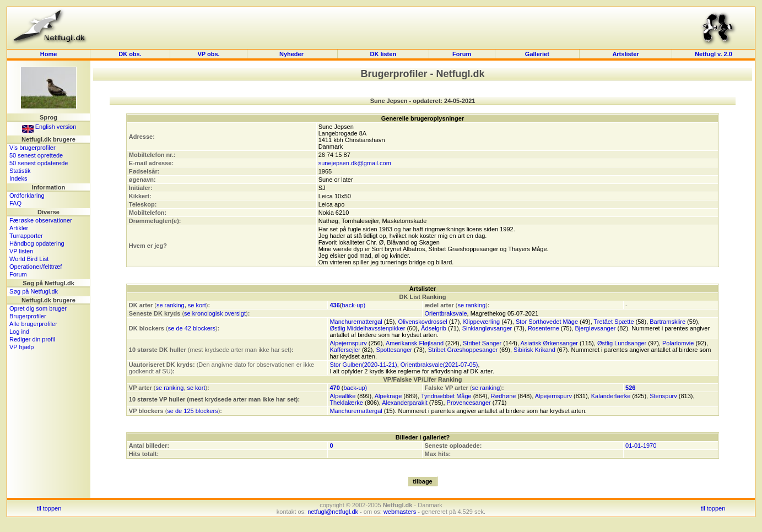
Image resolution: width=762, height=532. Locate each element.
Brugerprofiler (28, 316)
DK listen (383, 54)
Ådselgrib (434, 328)
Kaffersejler (345, 350)
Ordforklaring (27, 196)
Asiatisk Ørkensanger (549, 343)
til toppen (49, 508)
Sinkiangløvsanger (487, 328)
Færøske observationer (41, 220)
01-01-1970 (641, 446)
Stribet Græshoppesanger (463, 350)
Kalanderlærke (611, 396)
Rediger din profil (32, 339)
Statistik (20, 171)
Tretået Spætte (614, 322)
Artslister (625, 54)
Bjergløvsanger (596, 328)
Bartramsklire (668, 322)
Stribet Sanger (482, 343)
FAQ (15, 203)
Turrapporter (26, 236)
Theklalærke (346, 403)
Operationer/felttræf (36, 267)
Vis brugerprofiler (33, 148)
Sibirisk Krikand (534, 350)
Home (49, 54)
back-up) (353, 305)
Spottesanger (394, 350)
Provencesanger (469, 403)
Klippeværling (482, 322)
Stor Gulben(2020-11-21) (363, 365)
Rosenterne (544, 328)
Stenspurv (663, 396)
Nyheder (292, 54)
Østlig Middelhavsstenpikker (367, 328)
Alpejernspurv (348, 343)
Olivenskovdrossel (423, 322)
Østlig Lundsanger (622, 343)
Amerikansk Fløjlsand (415, 343)
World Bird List (29, 259)
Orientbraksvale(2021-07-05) (439, 365)
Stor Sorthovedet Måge (547, 322)
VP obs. (208, 54)
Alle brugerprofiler (33, 324)
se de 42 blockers (192, 328)
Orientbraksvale (445, 313)
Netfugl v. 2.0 (714, 54)
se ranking (171, 305)
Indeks (18, 178)
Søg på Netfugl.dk (34, 291)
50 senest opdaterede (39, 163)
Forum (462, 54)
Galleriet (537, 54)
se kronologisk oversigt (215, 313)
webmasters (400, 512)
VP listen (21, 251)
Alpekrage (388, 396)
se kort (197, 305)
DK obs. (130, 54)
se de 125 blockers (192, 411)
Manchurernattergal (356, 322)
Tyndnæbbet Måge (446, 396)
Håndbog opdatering (37, 243)
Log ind (19, 332)
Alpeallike (342, 396)
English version (49, 127)
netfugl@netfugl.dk (333, 512)
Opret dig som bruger (38, 308)
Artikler (19, 228)
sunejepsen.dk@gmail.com (355, 163)
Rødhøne (504, 396)
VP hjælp (21, 347)
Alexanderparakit (405, 403)
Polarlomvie (678, 343)
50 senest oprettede (36, 155)
